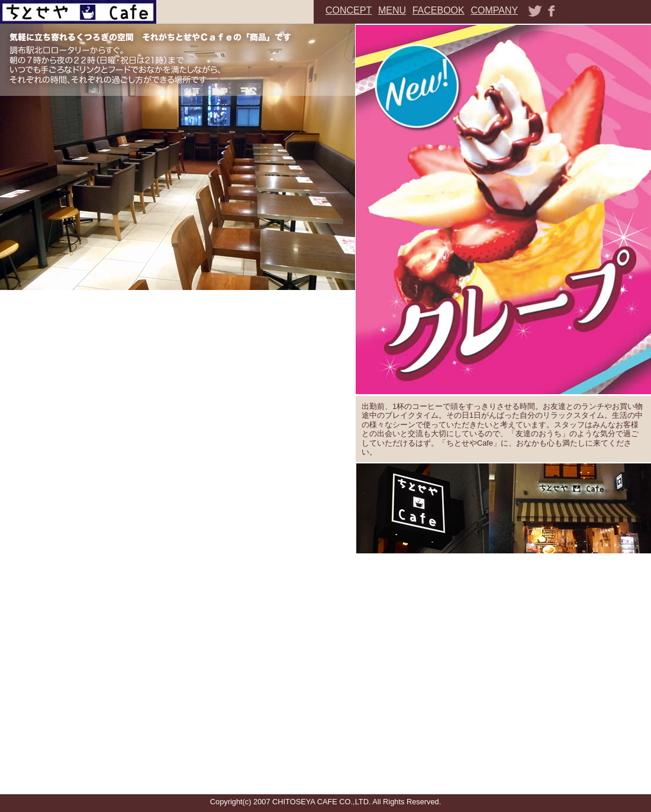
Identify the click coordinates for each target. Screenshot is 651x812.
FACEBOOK (439, 10)
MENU (392, 10)
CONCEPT (349, 10)
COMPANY (494, 10)
